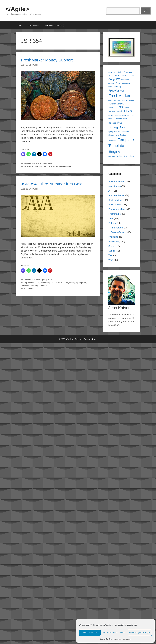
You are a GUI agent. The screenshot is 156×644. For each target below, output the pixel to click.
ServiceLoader (65, 166)
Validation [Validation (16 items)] (122, 156)
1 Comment (29, 289)
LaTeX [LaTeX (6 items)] (111, 115)
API (110, 191)
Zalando (43, 286)
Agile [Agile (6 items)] (110, 72)
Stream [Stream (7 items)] (111, 135)
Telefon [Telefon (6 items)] (123, 135)
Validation (25, 286)
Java (50, 163)
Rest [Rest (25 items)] (120, 123)
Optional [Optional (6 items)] (112, 119)
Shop (21, 25)
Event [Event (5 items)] (110, 87)
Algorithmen (115, 186)
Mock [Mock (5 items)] (124, 115)
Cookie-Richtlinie (106, 639)
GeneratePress (91, 339)
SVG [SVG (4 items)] (117, 135)
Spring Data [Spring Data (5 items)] (113, 132)
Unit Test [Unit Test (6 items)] (112, 156)
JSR (58, 283)
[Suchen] (145, 11)
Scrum (112, 246)
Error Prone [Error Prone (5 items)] (126, 83)
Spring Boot (81, 283)
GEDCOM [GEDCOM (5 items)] (112, 101)
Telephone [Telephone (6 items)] (112, 140)
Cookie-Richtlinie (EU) (54, 25)
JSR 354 (39, 166)
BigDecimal (29, 283)
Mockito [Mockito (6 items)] (130, 115)
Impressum (118, 639)
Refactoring (114, 242)
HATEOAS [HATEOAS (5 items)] (130, 101)
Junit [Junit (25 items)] (119, 111)
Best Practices (116, 200)
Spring (44, 280)
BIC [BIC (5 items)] (132, 76)
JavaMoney (29, 166)
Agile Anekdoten (117, 182)
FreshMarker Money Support (47, 60)
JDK (53, 283)
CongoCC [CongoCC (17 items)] (114, 79)
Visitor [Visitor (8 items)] (132, 156)
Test (111, 255)
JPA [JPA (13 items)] (121, 107)
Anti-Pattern (117, 228)
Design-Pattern (118, 232)
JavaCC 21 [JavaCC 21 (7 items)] (113, 108)
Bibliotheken (29, 163)
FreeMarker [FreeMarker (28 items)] (116, 91)
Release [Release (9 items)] (112, 123)
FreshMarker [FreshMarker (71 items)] (119, 96)
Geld (37, 283)
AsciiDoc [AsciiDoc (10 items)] (113, 76)
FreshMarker (41, 163)
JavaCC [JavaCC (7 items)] (121, 104)
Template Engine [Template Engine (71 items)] (116, 148)
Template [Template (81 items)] (126, 140)
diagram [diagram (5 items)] (111, 83)
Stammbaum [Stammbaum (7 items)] (123, 132)
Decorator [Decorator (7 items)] (125, 80)
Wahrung (34, 286)
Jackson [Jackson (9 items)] (112, 104)
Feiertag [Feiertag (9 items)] (118, 86)
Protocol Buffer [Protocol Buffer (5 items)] (122, 119)
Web (50, 280)
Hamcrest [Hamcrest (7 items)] (121, 100)
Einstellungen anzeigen (140, 633)
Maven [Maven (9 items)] (118, 115)
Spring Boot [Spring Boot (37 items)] (117, 127)
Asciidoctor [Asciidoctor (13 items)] (124, 76)
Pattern (112, 223)
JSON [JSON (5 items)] (127, 108)
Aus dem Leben (116, 195)
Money (72, 283)
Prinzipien (114, 237)
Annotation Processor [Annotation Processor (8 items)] (123, 72)
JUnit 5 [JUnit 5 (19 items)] (128, 111)
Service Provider (51, 166)
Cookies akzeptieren (90, 633)
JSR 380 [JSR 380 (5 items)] (112, 112)
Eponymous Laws (118, 209)
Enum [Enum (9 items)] (118, 83)
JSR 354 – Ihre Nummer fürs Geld (52, 184)
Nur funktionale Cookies (114, 633)
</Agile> (17, 9)
